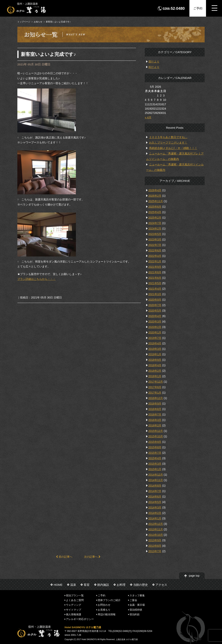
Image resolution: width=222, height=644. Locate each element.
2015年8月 (155, 447)
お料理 (121, 585)
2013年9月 (155, 540)
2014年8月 (155, 486)
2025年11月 (156, 201)
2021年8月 (155, 272)
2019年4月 (155, 343)
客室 (87, 585)
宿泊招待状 (136, 610)
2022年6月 (155, 250)
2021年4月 (155, 289)
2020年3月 (155, 322)
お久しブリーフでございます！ (168, 143)
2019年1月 (155, 354)
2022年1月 (155, 261)
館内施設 (103, 585)
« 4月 (148, 117)
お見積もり (104, 610)
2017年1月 (155, 393)
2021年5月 (155, 283)
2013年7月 (155, 551)
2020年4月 (155, 316)
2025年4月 (155, 212)
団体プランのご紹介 (109, 600)
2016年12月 (156, 398)
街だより (154, 67)
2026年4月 (155, 190)
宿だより (154, 62)
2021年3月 (155, 294)
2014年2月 (155, 513)
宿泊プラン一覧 (75, 595)
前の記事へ (64, 557)
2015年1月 (155, 469)
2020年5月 (155, 311)
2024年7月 (155, 223)
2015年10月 (156, 436)
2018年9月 (155, 360)
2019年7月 (155, 338)
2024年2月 (155, 229)
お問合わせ (104, 605)
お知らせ (38, 22)
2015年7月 (155, 453)
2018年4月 (155, 365)
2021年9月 (155, 267)
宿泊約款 (135, 614)
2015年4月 (155, 458)
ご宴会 (133, 600)
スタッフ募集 (137, 595)
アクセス (161, 585)
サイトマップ (74, 610)
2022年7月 (155, 245)
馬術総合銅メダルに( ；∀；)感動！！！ (173, 148)
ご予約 (198, 8)
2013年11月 (156, 529)
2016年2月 (155, 425)
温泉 (73, 585)
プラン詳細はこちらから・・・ (36, 279)
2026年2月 (155, 196)
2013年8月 (155, 546)
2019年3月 (155, 349)
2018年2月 (155, 371)
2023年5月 (155, 234)
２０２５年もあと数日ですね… (168, 137)
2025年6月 (155, 207)
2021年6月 (155, 278)
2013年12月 (156, 524)
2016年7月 (155, 414)
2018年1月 (155, 376)
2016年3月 (155, 420)
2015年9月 (155, 442)
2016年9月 (155, 404)
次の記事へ (92, 557)
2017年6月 (155, 387)
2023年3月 (155, 239)
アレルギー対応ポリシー (80, 619)
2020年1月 (155, 332)
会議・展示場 (137, 605)
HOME (58, 585)
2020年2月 (155, 327)
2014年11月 (156, 480)
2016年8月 (155, 409)
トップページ (24, 22)
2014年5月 (155, 502)
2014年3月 (155, 507)
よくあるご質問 (75, 600)
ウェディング (74, 605)
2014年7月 (155, 491)
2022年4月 (155, 256)
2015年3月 (155, 464)
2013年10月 (156, 535)
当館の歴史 (141, 585)
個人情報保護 (74, 614)
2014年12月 (156, 475)
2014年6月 (155, 497)
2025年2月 (155, 218)
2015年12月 (156, 431)
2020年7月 (155, 305)
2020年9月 (155, 300)
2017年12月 (156, 382)
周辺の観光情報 (107, 614)
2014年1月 (155, 518)
